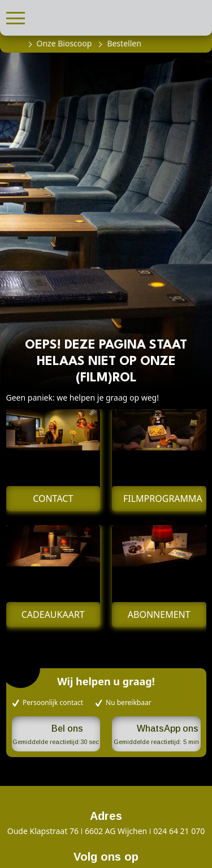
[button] (16, 17)
